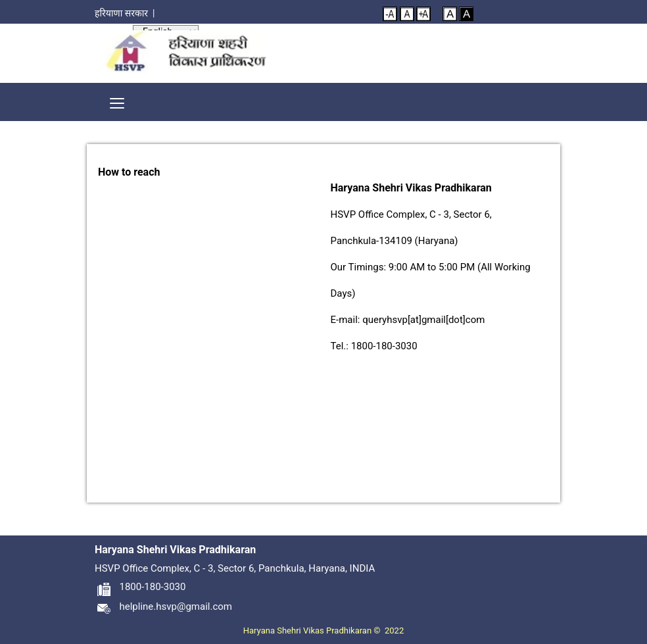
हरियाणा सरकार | (127, 13)
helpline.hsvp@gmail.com (163, 607)
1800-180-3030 (140, 587)
